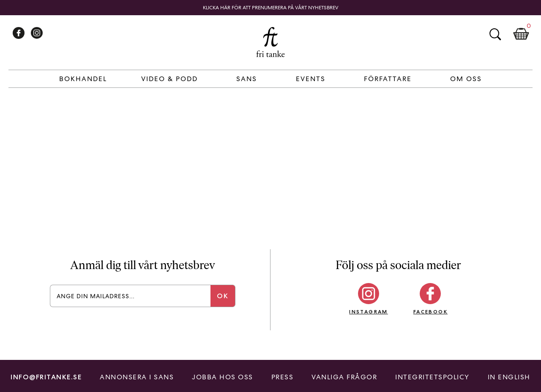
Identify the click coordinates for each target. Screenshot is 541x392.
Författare (388, 79)
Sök (495, 34)
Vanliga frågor (344, 377)
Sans (247, 79)
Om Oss (466, 79)
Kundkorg (521, 34)
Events (311, 79)
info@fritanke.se (46, 377)
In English (509, 377)
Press (283, 377)
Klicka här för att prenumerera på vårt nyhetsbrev (271, 8)
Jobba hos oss (223, 377)
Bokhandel (83, 79)
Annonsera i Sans (137, 377)
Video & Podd (169, 79)
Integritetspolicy (432, 377)
